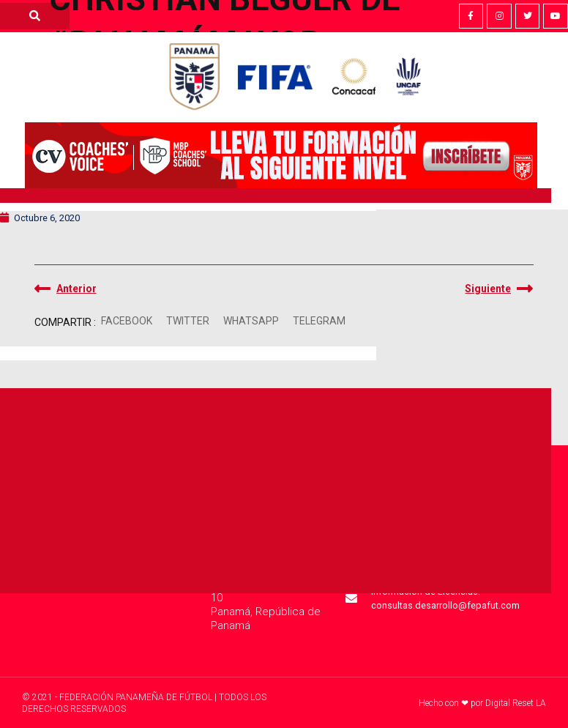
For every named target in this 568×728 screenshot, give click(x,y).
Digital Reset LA (516, 703)
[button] (127, 321)
